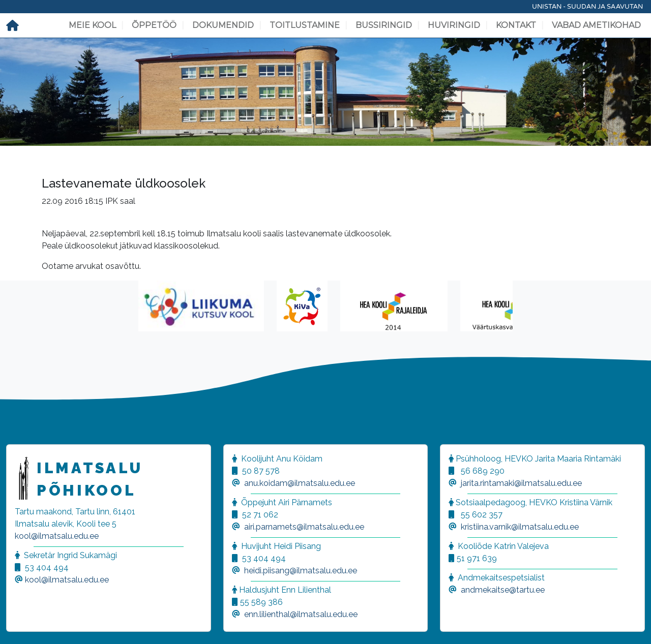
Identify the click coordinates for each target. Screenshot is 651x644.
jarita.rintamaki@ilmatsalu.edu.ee (521, 483)
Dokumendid (223, 25)
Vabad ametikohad (596, 25)
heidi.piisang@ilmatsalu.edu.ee (301, 571)
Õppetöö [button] (154, 25)
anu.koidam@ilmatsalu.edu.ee (300, 483)
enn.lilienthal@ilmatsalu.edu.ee (301, 614)
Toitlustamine (305, 25)
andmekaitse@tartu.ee (503, 590)
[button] (20, 624)
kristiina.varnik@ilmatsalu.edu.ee (520, 527)
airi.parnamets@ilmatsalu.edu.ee (304, 527)
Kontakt (516, 25)
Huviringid (454, 25)
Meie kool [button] (92, 25)
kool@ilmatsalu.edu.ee (57, 536)
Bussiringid (384, 25)
